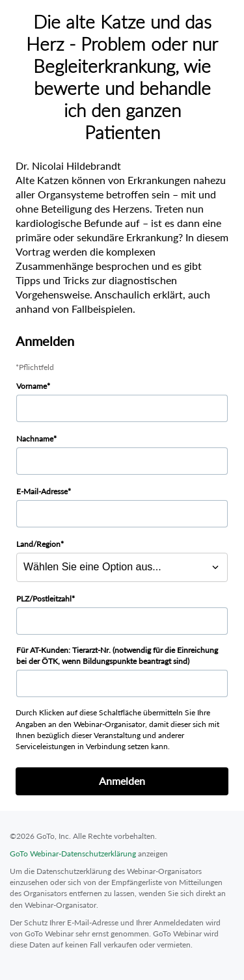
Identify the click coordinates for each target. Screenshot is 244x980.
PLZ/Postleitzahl (44, 599)
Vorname (32, 386)
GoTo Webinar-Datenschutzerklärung (73, 854)
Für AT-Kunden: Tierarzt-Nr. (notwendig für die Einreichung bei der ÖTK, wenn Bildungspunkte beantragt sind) (117, 656)
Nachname (35, 439)
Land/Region (38, 544)
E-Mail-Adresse (42, 491)
